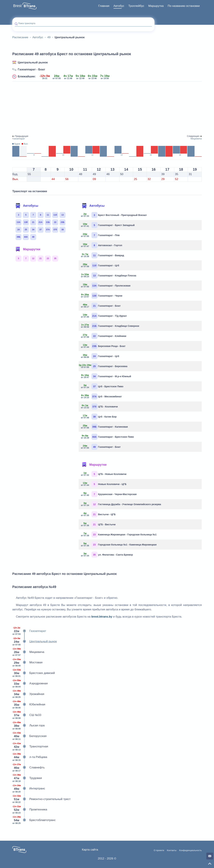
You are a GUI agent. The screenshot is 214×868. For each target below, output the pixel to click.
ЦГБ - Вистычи (98, 524)
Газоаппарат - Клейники (104, 336)
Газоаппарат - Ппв (100, 235)
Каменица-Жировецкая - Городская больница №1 (119, 534)
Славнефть (28, 768)
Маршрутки (28, 249)
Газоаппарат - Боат (31, 69)
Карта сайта (90, 850)
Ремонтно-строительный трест (41, 799)
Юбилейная (29, 705)
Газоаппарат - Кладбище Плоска (109, 275)
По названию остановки (184, 6)
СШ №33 (27, 715)
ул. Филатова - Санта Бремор (107, 555)
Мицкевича (28, 652)
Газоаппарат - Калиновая (105, 427)
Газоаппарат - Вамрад (103, 255)
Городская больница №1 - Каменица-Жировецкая (119, 545)
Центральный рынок (33, 62)
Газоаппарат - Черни (102, 296)
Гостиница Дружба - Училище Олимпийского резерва (121, 504)
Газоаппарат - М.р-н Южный (106, 376)
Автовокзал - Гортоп (102, 245)
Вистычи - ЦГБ (98, 514)
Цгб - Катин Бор (99, 417)
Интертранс (29, 789)
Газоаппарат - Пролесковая (106, 286)
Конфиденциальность (190, 850)
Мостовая (27, 662)
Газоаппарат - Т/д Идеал (104, 316)
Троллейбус (136, 6)
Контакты (172, 850)
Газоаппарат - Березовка (104, 366)
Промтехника (30, 810)
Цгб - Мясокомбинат (102, 396)
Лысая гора (28, 726)
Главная (104, 6)
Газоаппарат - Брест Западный (108, 225)
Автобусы (27, 206)
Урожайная (28, 694)
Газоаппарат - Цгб (100, 265)
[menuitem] (104, 6)
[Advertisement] (107, 108)
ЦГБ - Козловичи (100, 406)
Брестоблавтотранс (34, 820)
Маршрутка (156, 6)
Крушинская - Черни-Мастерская (109, 494)
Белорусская (29, 736)
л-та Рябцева (30, 757)
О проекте (159, 850)
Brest (17, 6)
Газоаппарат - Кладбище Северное (110, 326)
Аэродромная (30, 684)
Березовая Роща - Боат (103, 346)
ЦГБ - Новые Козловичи (104, 474)
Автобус (119, 6)
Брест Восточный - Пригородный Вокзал (114, 215)
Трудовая (27, 778)
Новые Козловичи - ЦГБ (104, 484)
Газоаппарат (29, 631)
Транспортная (30, 747)
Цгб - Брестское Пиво (102, 386)
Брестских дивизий (34, 673)
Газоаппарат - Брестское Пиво (108, 437)
